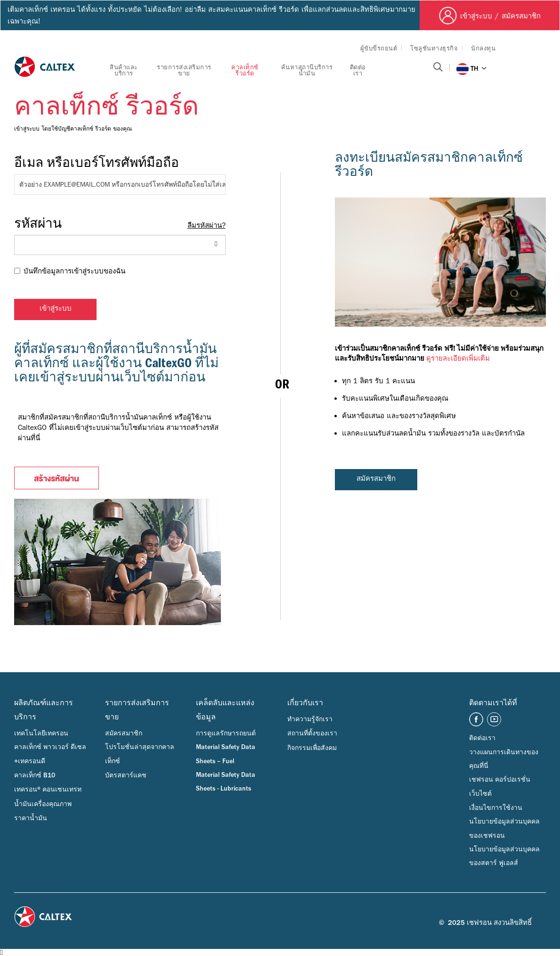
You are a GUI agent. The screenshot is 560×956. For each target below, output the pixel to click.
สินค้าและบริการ (124, 70)
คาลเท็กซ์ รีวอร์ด (245, 70)
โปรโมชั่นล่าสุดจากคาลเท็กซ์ (140, 754)
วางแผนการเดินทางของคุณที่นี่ (504, 759)
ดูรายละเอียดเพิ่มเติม (458, 358)
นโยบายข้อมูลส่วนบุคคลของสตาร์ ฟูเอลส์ (504, 856)
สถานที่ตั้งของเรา (312, 733)
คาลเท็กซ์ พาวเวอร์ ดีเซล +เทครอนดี (50, 754)
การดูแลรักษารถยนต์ (226, 733)
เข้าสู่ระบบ (56, 309)
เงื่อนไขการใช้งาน (496, 808)
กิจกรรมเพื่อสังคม (312, 748)
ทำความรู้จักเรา (310, 719)
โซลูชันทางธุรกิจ (434, 48)
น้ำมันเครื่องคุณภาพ (43, 804)
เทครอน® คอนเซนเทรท (48, 790)
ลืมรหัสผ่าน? (207, 225)
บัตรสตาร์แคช (126, 775)
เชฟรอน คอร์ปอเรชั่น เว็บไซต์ (500, 787)
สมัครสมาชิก (376, 480)
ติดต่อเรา (358, 70)
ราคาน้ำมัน (31, 818)
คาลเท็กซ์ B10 (35, 775)
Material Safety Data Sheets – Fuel (226, 754)
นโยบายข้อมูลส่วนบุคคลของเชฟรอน (504, 828)
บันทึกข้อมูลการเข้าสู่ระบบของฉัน (70, 271)
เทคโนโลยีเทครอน (41, 733)
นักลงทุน (483, 48)
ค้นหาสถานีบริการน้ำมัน (307, 70)
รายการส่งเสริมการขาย (184, 70)
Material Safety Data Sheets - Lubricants (226, 782)
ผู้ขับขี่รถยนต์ (379, 48)
